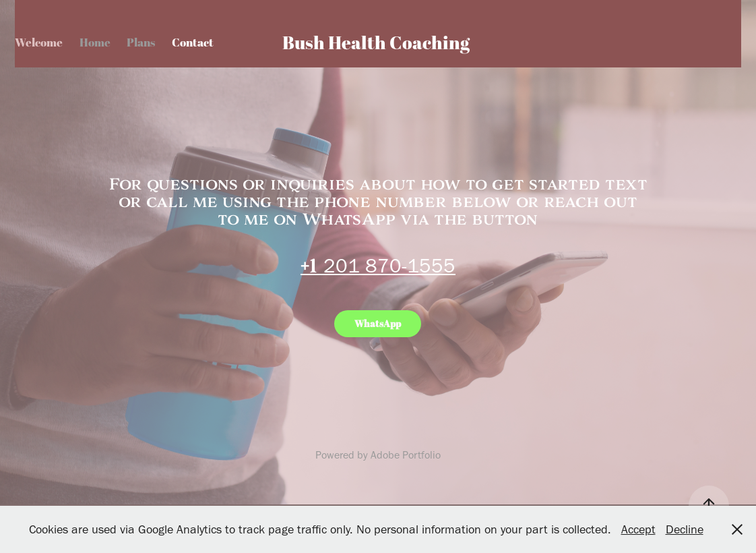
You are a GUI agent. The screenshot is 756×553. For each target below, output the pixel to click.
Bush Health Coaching (376, 42)
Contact (193, 42)
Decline (685, 529)
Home (95, 42)
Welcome (39, 42)
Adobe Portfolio (406, 455)
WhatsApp (378, 323)
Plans (141, 42)
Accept (638, 529)
